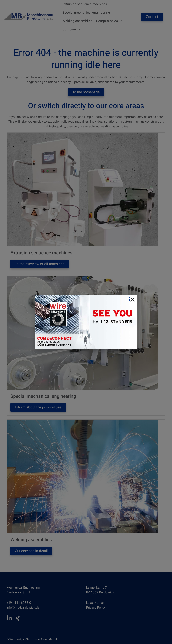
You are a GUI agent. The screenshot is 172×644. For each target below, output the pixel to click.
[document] (86, 322)
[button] (133, 300)
